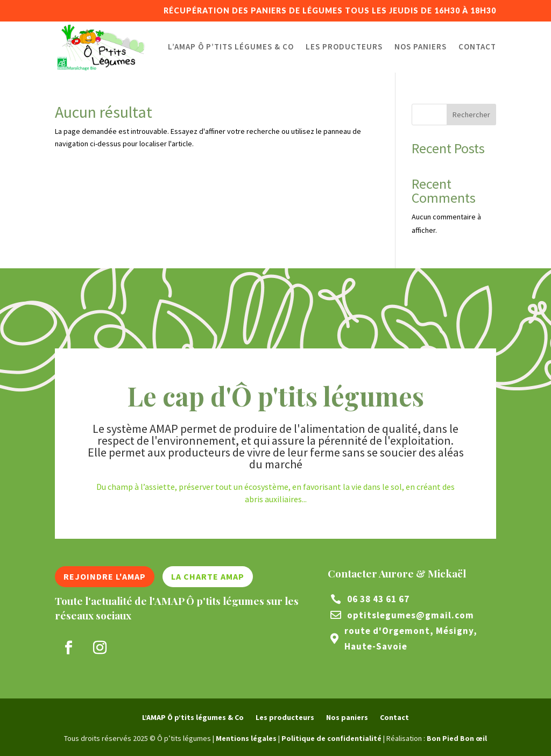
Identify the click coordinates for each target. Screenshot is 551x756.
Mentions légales (246, 738)
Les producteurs (344, 47)
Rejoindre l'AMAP (105, 576)
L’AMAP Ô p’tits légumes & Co (231, 47)
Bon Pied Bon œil (457, 738)
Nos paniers (421, 47)
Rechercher (471, 115)
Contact (477, 47)
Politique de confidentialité (331, 738)
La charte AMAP (208, 576)
